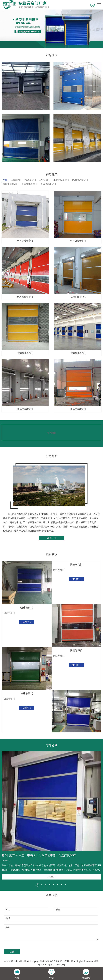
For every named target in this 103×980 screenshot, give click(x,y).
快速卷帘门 (30, 180)
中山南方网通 (22, 961)
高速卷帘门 (16, 180)
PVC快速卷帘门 (80, 180)
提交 (12, 952)
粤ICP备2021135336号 (54, 965)
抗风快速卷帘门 (11, 184)
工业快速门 (45, 180)
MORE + (52, 538)
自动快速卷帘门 (48, 184)
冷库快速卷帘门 (29, 184)
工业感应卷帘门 (61, 180)
